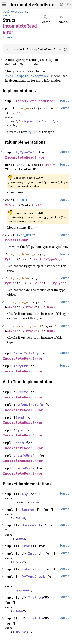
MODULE (22, 200)
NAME (20, 165)
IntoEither (32, 569)
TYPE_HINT (25, 235)
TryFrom (35, 597)
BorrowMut (31, 525)
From (26, 546)
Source (8, 37)
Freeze (22, 392)
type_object (21, 278)
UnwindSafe (24, 468)
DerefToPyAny (26, 353)
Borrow (28, 510)
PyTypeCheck (33, 577)
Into (32, 553)
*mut (39, 259)
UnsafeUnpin (25, 455)
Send (45, 121)
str (48, 165)
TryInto (35, 618)
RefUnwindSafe (29, 405)
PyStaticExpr (17, 240)
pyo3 (6, 11)
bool (51, 307)
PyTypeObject (55, 259)
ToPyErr (21, 366)
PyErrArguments (26, 121)
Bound (39, 283)
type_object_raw (25, 254)
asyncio (8, 15)
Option (11, 204)
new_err (25, 108)
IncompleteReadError (33, 5)
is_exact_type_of (26, 326)
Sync (56, 121)
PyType (59, 283)
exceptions (19, 11)
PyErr (16, 113)
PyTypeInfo (26, 152)
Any (25, 494)
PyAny (31, 307)
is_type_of (20, 302)
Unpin (19, 443)
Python (11, 259)
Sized (36, 502)
